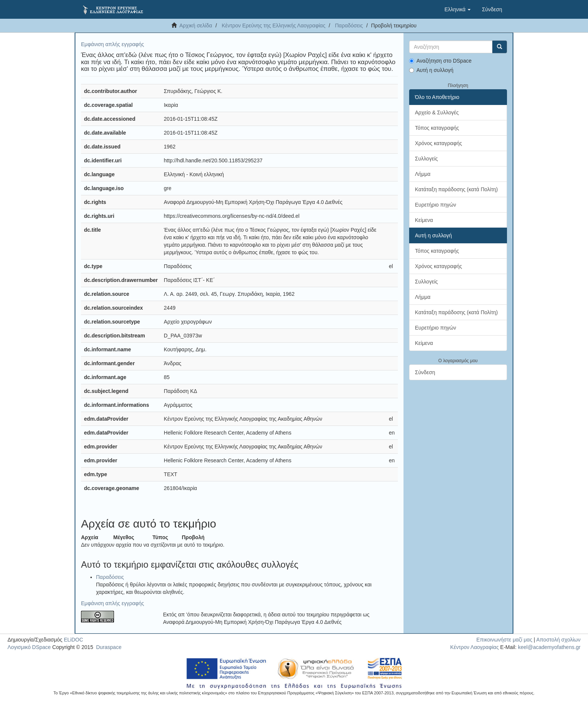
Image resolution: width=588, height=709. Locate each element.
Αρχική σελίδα (196, 25)
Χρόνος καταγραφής (439, 143)
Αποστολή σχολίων (558, 640)
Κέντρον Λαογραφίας (475, 647)
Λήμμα (423, 174)
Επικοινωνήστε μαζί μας (504, 640)
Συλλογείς (427, 159)
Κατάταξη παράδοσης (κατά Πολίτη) (457, 189)
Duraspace (109, 647)
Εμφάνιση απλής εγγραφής (112, 44)
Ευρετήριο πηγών (436, 205)
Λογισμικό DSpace (29, 647)
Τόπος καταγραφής (437, 128)
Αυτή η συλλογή (431, 70)
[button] (457, 9)
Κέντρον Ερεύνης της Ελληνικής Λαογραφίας (274, 25)
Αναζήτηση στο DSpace (440, 61)
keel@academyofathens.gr (549, 647)
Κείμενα (424, 220)
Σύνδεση (425, 372)
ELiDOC (73, 640)
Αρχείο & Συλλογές (437, 112)
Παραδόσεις (349, 25)
